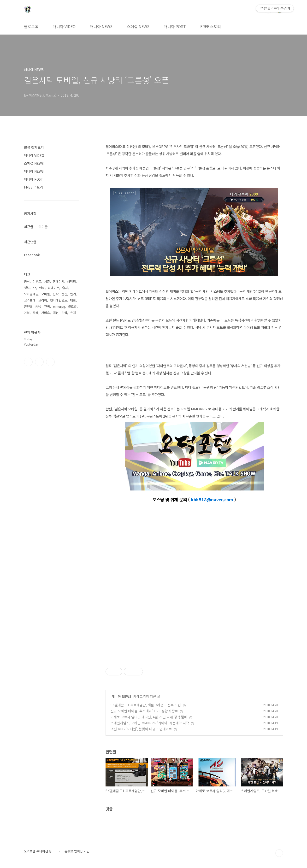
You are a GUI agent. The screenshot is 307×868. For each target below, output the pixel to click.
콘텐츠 (28, 306)
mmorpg (59, 306)
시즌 (47, 281)
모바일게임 (31, 294)
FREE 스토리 (211, 26)
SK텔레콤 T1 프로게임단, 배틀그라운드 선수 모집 (146, 705)
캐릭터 (71, 281)
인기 (73, 294)
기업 (64, 313)
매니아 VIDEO (64, 26)
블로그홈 (31, 26)
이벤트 (37, 281)
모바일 (46, 294)
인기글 (43, 227)
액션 (56, 313)
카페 (35, 313)
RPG (38, 306)
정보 (27, 288)
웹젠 (64, 294)
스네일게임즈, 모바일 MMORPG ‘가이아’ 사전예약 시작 (150, 723)
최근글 (29, 227)
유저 (73, 313)
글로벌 (72, 306)
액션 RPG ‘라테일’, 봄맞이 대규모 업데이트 (141, 729)
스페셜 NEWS (138, 26)
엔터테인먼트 (59, 300)
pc (34, 288)
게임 (27, 313)
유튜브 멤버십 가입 (77, 851)
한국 (47, 306)
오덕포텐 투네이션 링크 (39, 851)
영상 (42, 288)
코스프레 (30, 300)
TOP (279, 853)
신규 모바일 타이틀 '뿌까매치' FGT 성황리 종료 (144, 711)
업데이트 (53, 288)
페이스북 (28, 362)
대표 (73, 300)
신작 (56, 294)
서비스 (46, 313)
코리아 (43, 300)
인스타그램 (39, 362)
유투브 (50, 362)
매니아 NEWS (101, 26)
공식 (27, 281)
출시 (65, 288)
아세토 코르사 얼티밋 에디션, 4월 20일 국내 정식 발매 (149, 717)
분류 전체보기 (34, 147)
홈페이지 (59, 281)
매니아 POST (175, 26)
